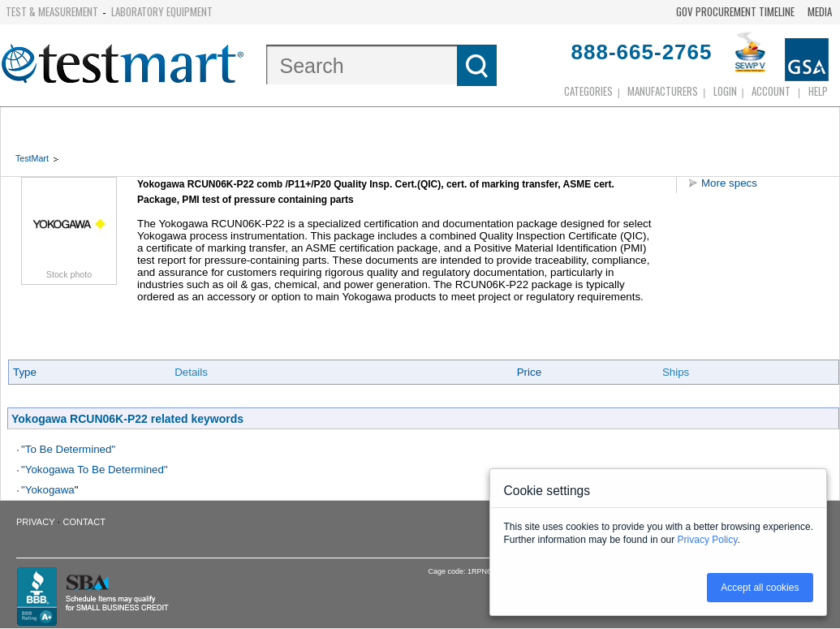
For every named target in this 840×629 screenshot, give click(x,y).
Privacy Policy (708, 540)
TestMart (32, 158)
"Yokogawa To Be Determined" (95, 470)
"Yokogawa (48, 490)
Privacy (35, 522)
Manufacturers (663, 91)
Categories (588, 91)
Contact (84, 522)
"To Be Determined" (68, 449)
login (725, 91)
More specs (729, 183)
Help (818, 91)
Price (529, 372)
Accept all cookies (760, 588)
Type (25, 372)
